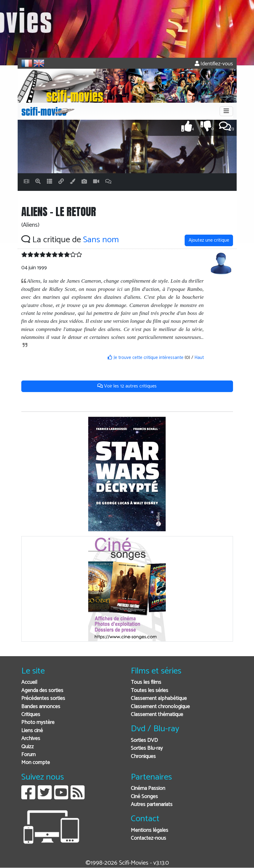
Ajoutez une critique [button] (209, 240)
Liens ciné (32, 731)
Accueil (29, 682)
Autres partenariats (152, 805)
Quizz (28, 747)
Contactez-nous (148, 838)
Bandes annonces (41, 707)
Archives (31, 739)
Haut (199, 358)
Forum (28, 755)
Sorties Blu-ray (147, 748)
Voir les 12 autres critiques (127, 386)
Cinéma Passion (148, 789)
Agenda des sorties (42, 691)
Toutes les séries (150, 691)
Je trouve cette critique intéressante (146, 358)
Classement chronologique (160, 707)
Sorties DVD (144, 741)
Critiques (31, 715)
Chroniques (143, 757)
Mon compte (36, 763)
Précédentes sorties (43, 699)
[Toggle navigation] (226, 111)
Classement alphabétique (159, 699)
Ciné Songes (144, 797)
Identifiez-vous (214, 64)
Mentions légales (150, 830)
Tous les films (146, 682)
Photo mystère (38, 723)
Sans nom (101, 240)
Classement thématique (157, 715)
